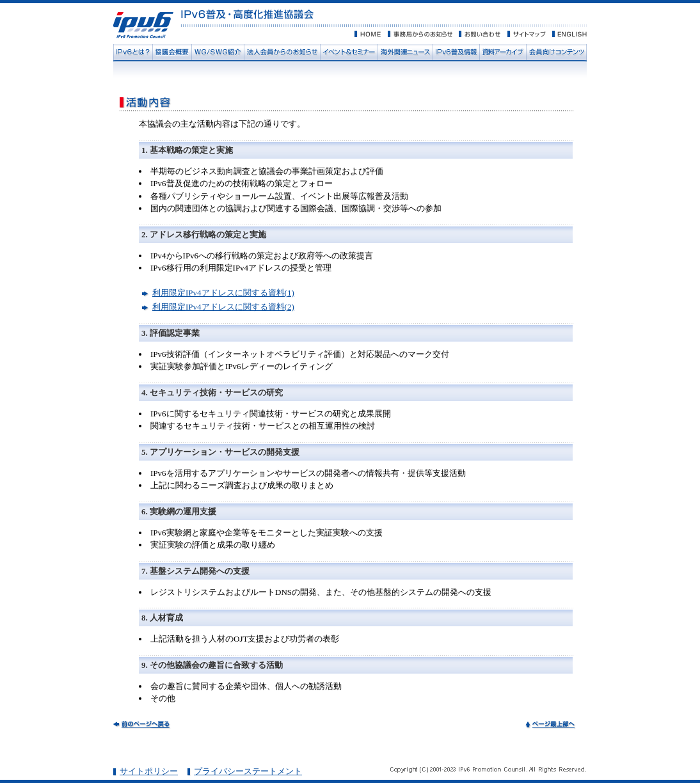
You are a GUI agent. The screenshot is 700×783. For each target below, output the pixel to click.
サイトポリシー (149, 771)
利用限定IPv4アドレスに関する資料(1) (223, 293)
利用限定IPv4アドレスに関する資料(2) (223, 307)
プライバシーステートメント (248, 771)
